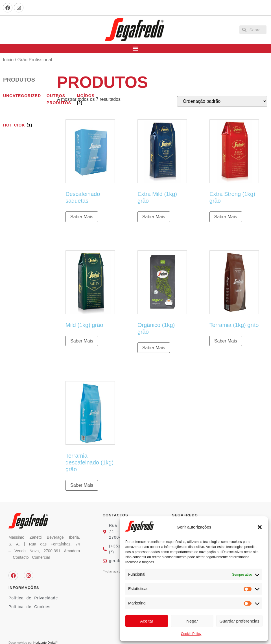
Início (8, 60)
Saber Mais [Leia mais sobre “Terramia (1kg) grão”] (226, 341)
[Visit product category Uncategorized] (22, 96)
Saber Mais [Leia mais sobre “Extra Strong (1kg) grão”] (226, 217)
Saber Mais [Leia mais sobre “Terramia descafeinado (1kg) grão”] (82, 485)
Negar (192, 621)
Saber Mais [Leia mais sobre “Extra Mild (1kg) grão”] (154, 217)
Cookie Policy (191, 634)
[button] (260, 527)
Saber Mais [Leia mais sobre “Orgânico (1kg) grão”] (154, 348)
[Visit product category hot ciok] (22, 125)
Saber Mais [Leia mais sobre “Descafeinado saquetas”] (82, 217)
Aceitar (147, 621)
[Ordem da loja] (222, 101)
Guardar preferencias (239, 621)
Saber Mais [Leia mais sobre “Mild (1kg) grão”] (82, 341)
